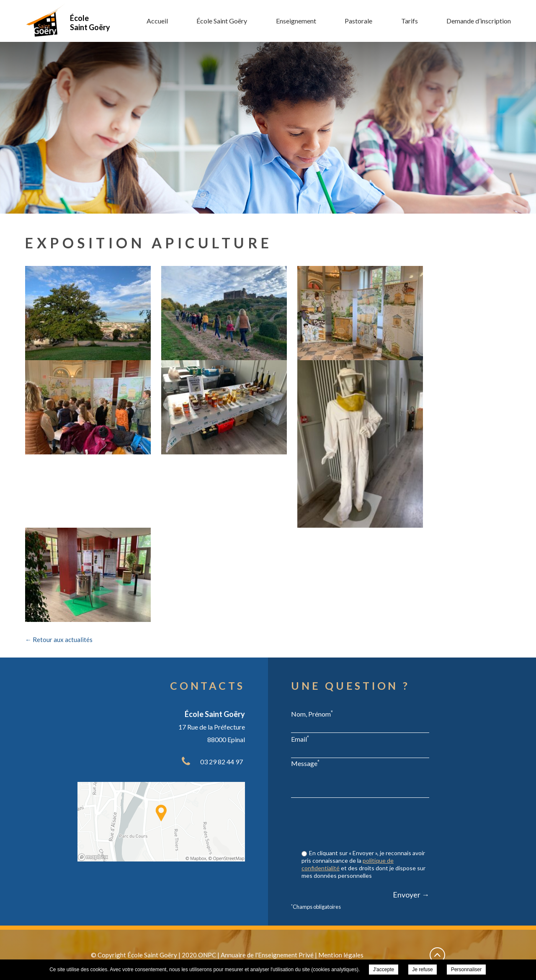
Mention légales (341, 955)
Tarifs (410, 21)
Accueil (157, 21)
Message (305, 763)
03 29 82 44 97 (222, 762)
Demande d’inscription (479, 21)
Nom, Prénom (312, 714)
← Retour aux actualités (59, 640)
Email (300, 739)
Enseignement (296, 21)
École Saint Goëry (222, 21)
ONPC (207, 955)
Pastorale (358, 21)
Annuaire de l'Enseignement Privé (267, 955)
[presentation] (366, 825)
